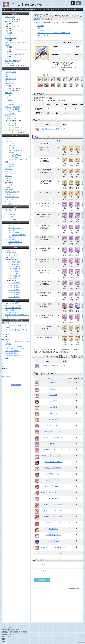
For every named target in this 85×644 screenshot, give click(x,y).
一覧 (63, 9)
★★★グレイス (53, 541)
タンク (11, 95)
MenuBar (8, 337)
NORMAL (12, 215)
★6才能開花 (10, 84)
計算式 (8, 116)
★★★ (18, 88)
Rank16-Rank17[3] (14, 285)
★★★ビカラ (53, 498)
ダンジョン (9, 169)
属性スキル (12, 125)
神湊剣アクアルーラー (51, 366)
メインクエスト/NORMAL (14, 346)
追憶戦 (8, 192)
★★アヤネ (53, 395)
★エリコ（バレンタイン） (53, 437)
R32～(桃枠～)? (14, 278)
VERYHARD (13, 219)
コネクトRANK (11, 79)
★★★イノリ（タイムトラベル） (53, 456)
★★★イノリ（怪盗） (53, 480)
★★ (13, 88)
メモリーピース (11, 118)
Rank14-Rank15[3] (14, 290)
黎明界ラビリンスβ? (12, 197)
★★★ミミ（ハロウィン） (53, 450)
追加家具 (15, 157)
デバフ (11, 102)
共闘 (10, 204)
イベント (8, 35)
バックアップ (37, 9)
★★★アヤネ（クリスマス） (53, 431)
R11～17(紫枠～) (14, 267)
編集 (21, 9)
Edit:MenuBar (6, 377)
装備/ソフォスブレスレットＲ (16, 349)
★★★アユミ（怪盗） (53, 474)
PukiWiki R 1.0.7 (15, 630)
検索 (69, 9)
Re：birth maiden (11, 38)
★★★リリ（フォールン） (53, 504)
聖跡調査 (12, 164)
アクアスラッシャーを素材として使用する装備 (54, 33)
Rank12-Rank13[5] (14, 295)
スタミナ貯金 (10, 310)
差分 (27, 9)
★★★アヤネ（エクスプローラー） (53, 492)
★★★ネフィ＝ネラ (53, 523)
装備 (7, 257)
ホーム (7, 9)
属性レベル (12, 123)
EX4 (15, 171)
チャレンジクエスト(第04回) (15, 54)
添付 (46, 9)
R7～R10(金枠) (13, 264)
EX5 (7, 174)
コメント (41, 37)
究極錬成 (8, 194)
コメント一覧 (40, 565)
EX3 (11, 171)
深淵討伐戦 (12, 237)
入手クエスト (46, 31)
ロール (8, 77)
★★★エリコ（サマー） (53, 462)
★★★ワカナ (53, 529)
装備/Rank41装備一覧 (13, 356)
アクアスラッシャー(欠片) (51, 129)
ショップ (8, 139)
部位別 (12, 257)
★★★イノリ (53, 419)
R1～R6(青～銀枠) (15, 262)
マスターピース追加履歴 (17, 132)
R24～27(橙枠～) (14, 274)
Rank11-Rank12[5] (14, 297)
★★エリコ (53, 401)
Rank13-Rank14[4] (14, 292)
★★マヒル (53, 407)
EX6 (11, 174)
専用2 (15, 255)
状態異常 (12, 104)
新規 (15, 9)
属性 (7, 74)
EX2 (7, 171)
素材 (39, 28)
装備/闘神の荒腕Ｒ (12, 353)
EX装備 (8, 250)
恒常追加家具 (16, 155)
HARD (11, 217)
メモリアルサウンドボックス (18, 160)
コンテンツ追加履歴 (12, 303)
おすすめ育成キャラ (15, 242)
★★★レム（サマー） (53, 535)
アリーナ (8, 176)
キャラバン (9, 181)
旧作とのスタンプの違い (14, 306)
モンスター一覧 (11, 210)
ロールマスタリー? (15, 130)
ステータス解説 (11, 114)
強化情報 (41, 26)
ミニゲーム (9, 199)
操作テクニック (14, 244)
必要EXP (8, 107)
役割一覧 (8, 93)
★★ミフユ (53, 413)
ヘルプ (77, 9)
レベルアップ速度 (15, 111)
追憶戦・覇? (15, 192)
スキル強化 (16, 107)
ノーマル (12, 146)
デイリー (12, 143)
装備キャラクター (44, 35)
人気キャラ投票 (12, 312)
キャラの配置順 (11, 72)
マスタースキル (14, 128)
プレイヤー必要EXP (12, 109)
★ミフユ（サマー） (53, 425)
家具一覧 (12, 153)
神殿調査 (12, 167)
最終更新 (55, 9)
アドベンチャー (11, 178)
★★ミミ (53, 383)
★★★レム (53, 444)
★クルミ (53, 389)
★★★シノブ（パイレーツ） (53, 486)
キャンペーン (10, 17)
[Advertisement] (16, 419)
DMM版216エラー (12, 63)
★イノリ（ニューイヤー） (53, 511)
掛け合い (8, 81)
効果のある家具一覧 (15, 150)
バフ (10, 100)
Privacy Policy (6, 627)
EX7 (15, 174)
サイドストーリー (15, 228)
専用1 (10, 255)
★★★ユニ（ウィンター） (53, 517)
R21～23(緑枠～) (14, 271)
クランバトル (10, 240)
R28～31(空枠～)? (14, 276)
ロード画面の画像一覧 (13, 308)
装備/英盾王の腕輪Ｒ (13, 351)
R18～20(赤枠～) (14, 269)
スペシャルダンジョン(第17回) (16, 49)
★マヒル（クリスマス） (53, 468)
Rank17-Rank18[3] (14, 283)
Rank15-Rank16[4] (14, 288)
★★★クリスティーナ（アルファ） (53, 547)
